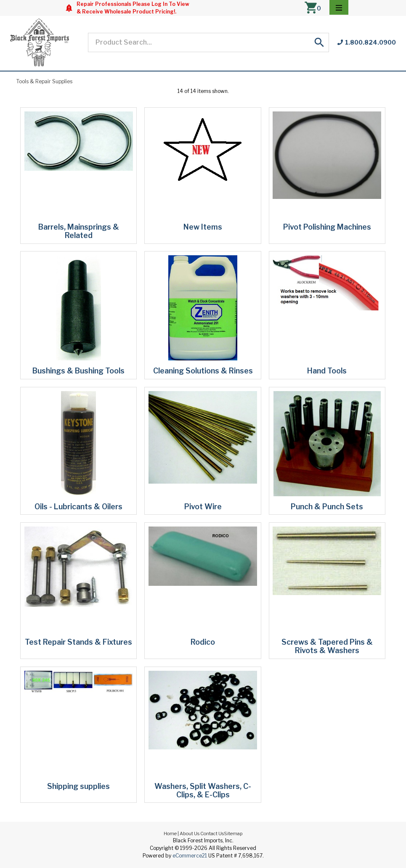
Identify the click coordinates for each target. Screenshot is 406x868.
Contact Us (212, 834)
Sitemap (233, 834)
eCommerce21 (190, 856)
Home (170, 834)
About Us (190, 834)
